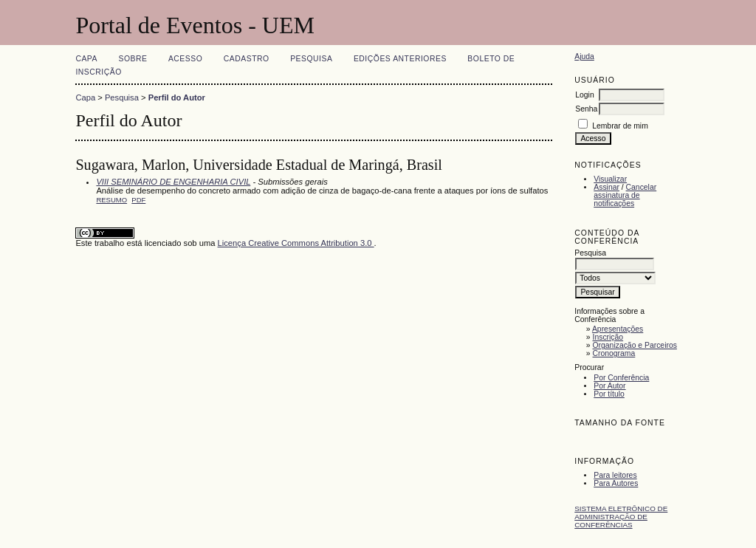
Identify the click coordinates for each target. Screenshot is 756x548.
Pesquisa (311, 59)
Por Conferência (621, 378)
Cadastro (247, 59)
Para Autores (616, 483)
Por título (609, 394)
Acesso (185, 59)
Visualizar (610, 179)
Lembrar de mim (620, 126)
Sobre (133, 59)
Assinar (606, 187)
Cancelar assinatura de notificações (625, 195)
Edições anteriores (400, 59)
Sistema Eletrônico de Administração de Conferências (621, 517)
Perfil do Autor (177, 97)
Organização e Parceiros (635, 345)
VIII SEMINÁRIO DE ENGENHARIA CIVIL (173, 182)
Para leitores (615, 475)
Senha (586, 109)
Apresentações (618, 329)
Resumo (111, 200)
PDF (138, 200)
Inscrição (608, 337)
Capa (86, 59)
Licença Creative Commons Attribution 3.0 (296, 243)
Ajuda (584, 56)
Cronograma (614, 353)
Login (584, 95)
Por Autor (609, 386)
